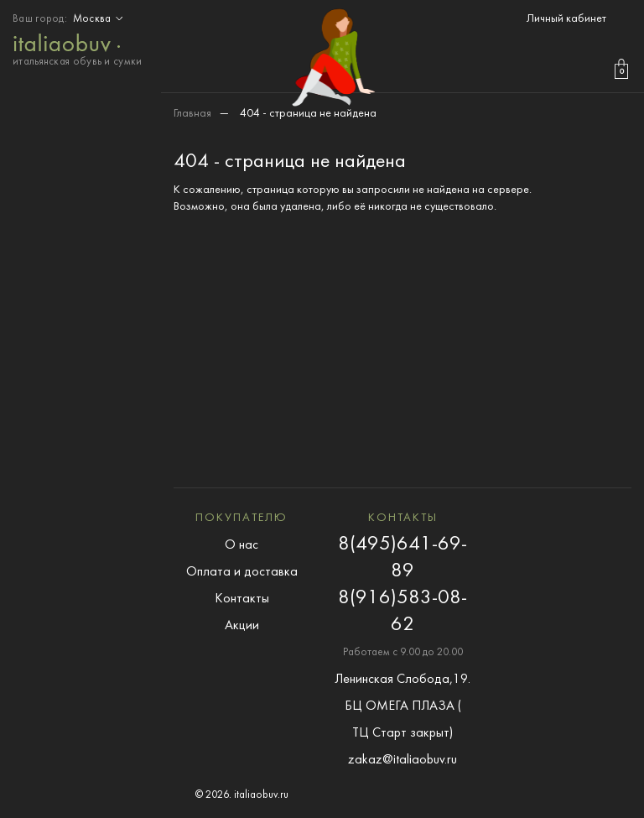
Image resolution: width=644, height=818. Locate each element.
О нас (241, 545)
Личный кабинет (566, 19)
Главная (192, 114)
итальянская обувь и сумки (78, 48)
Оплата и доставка (242, 572)
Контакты (242, 599)
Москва (100, 19)
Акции (242, 626)
